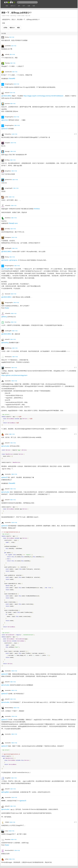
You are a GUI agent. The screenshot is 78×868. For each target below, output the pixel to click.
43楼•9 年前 (13, 682)
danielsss (8, 218)
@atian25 (5, 129)
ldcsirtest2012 (9, 850)
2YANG (7, 822)
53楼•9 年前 (13, 806)
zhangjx (7, 151)
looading (8, 322)
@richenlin (5, 260)
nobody (7, 54)
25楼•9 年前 (17, 266)
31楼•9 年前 (13, 339)
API (19, 6)
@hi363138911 (6, 96)
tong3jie (7, 143)
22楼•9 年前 (14, 237)
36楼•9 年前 (12, 434)
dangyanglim (9, 303)
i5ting (14, 16)
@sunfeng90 (6, 269)
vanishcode (8, 72)
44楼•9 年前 (14, 690)
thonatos (8, 840)
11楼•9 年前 (14, 134)
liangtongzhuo (9, 84)
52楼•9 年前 (14, 798)
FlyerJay (7, 63)
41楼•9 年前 (14, 523)
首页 (7, 6)
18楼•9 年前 (11, 197)
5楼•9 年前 (15, 72)
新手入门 (13, 6)
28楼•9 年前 (14, 314)
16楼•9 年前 (15, 180)
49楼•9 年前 (14, 743)
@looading (5, 343)
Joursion (7, 104)
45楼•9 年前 (13, 699)
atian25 (7, 93)
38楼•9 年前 (14, 474)
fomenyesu (8, 357)
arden (7, 434)
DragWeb (8, 778)
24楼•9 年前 (12, 257)
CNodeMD (12, 79)
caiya (6, 831)
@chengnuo (13, 260)
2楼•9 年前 (14, 46)
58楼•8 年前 (12, 859)
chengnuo (8, 237)
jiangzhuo (8, 171)
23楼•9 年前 (15, 248)
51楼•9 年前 (13, 789)
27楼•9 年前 (16, 303)
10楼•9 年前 (17, 125)
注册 (29, 6)
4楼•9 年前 (13, 63)
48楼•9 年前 (14, 734)
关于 (24, 6)
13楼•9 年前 (13, 151)
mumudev (8, 381)
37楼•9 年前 (13, 443)
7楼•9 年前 (13, 93)
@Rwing (4, 317)
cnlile (7, 197)
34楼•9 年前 (14, 368)
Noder (7, 308)
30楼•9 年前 (15, 331)
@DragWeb (5, 792)
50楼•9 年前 (14, 778)
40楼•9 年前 (13, 500)
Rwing (7, 37)
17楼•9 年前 (16, 188)
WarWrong (8, 348)
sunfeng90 (8, 248)
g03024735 (8, 180)
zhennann (8, 368)
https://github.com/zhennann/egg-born (14, 375)
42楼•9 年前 (14, 671)
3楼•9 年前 (12, 55)
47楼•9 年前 (14, 716)
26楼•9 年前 (13, 294)
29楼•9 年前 (13, 322)
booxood (8, 294)
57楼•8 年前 (17, 850)
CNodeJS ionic (13, 223)
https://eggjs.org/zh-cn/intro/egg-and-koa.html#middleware (43, 96)
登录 (34, 6)
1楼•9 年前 (12, 37)
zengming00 (9, 188)
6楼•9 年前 (17, 84)
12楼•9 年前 (13, 143)
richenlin (8, 206)
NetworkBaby (9, 708)
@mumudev (5, 446)
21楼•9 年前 (13, 229)
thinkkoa (37, 209)
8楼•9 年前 (13, 104)
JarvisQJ (7, 229)
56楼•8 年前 (14, 840)
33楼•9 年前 (15, 357)
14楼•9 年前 (13, 160)
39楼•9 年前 (13, 489)
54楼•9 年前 (12, 822)
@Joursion (5, 120)
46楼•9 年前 (16, 708)
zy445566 (8, 46)
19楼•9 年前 (14, 206)
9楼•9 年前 (17, 117)
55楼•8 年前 (11, 831)
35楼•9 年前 (14, 381)
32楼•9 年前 (15, 348)
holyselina (8, 134)
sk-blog (7, 160)
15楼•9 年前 (14, 171)
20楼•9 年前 (14, 218)
